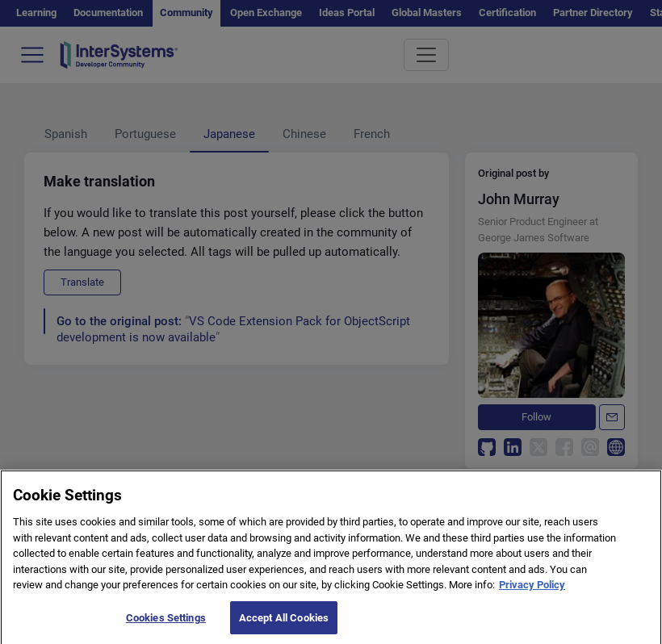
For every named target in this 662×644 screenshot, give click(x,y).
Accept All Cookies (284, 627)
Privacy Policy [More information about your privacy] (532, 594)
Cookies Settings (166, 627)
